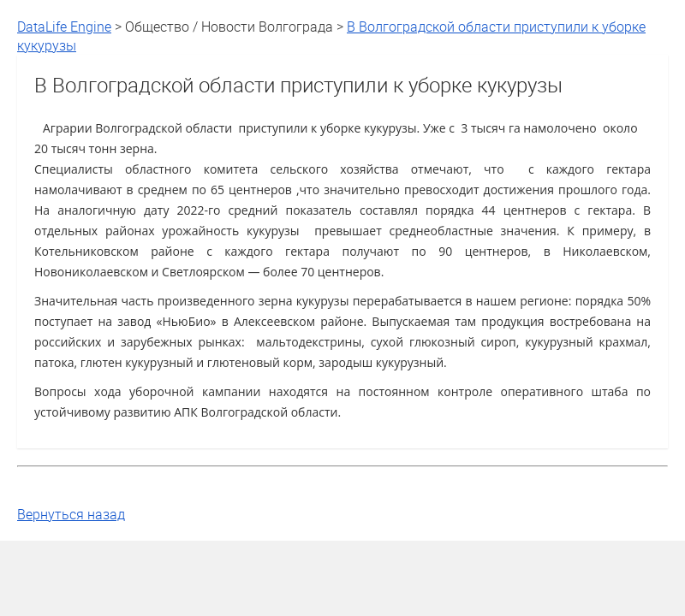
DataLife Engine (64, 27)
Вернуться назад (71, 514)
